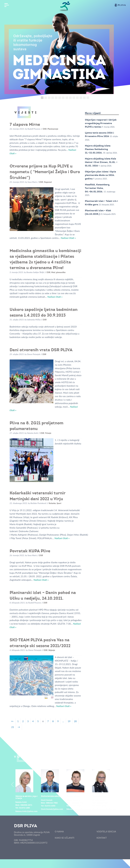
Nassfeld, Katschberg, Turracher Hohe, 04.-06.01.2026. (97, 188)
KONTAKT (102, 838)
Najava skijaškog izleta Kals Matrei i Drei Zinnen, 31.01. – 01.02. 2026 (101, 162)
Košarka (52, 503)
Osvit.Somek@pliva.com (52, 809)
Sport (59, 503)
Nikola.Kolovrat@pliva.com (79, 809)
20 (76, 721)
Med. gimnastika (58, 272)
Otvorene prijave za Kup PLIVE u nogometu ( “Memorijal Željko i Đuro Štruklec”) (45, 172)
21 (13, 727)
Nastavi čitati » (68, 238)
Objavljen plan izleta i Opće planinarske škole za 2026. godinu (100, 175)
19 (69, 721)
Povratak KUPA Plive (30, 551)
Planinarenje (53, 129)
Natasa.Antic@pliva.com (26, 811)
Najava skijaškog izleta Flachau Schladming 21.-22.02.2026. (98, 149)
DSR (45, 129)
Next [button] (118, 784)
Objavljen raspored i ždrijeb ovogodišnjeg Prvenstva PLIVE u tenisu (101, 123)
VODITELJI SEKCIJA (106, 831)
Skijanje (52, 650)
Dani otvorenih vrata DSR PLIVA (41, 350)
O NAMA (59, 831)
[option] (27, 791)
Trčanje (48, 433)
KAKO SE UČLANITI (65, 838)
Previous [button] (13, 784)
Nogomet (48, 182)
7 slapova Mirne (25, 124)
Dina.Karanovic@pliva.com (104, 809)
